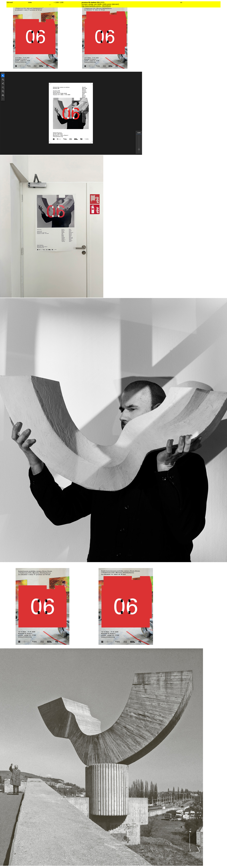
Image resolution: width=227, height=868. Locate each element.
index (30, 2)
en (181, 2)
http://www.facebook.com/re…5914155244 (96, 6)
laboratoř (10, 2)
